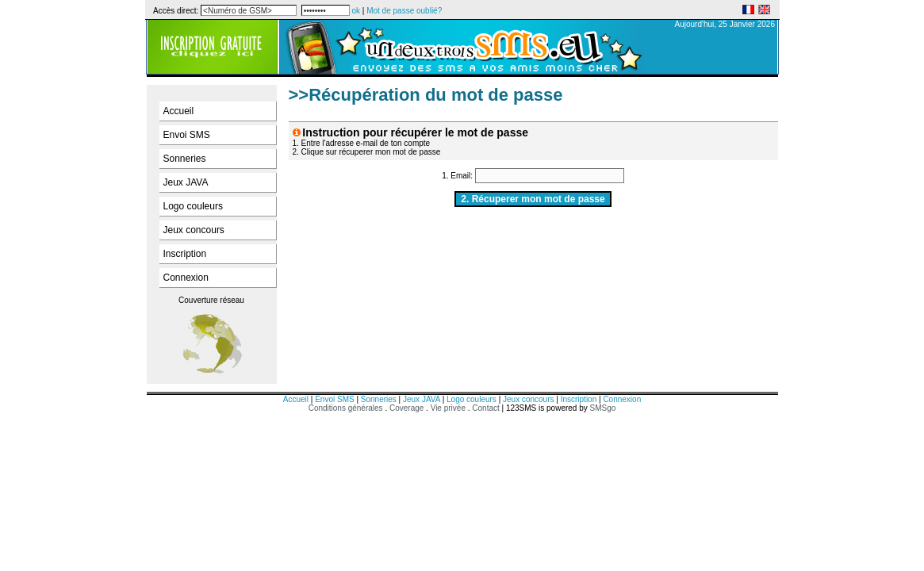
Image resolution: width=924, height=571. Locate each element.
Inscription (185, 254)
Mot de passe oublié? (404, 11)
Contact (485, 408)
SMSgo (603, 408)
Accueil (179, 111)
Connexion (186, 278)
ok (356, 11)
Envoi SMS (187, 135)
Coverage (408, 408)
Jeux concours (194, 230)
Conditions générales (346, 408)
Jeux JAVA (186, 182)
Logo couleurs (193, 206)
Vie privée (448, 408)
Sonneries (185, 159)
